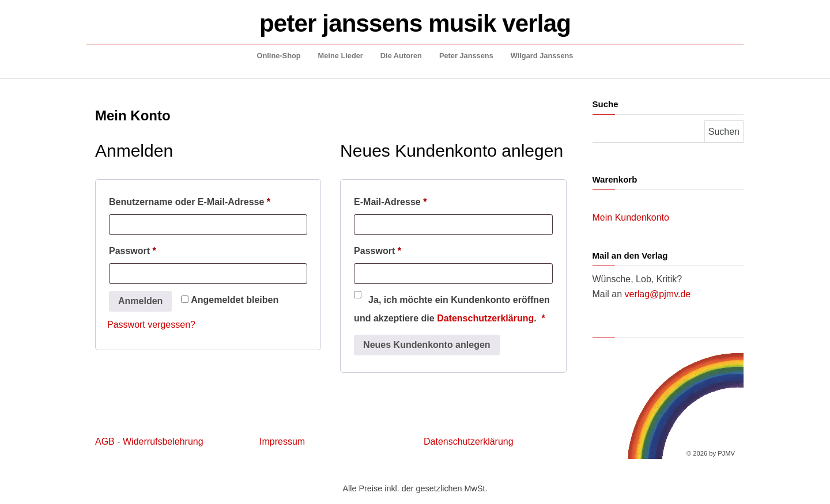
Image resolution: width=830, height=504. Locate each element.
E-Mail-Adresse (416, 200)
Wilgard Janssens (542, 56)
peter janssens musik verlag (415, 23)
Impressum (282, 442)
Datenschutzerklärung (485, 318)
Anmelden (140, 301)
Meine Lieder (341, 56)
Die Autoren (401, 56)
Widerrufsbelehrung (163, 442)
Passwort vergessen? (151, 325)
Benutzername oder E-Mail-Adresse (208, 200)
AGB (105, 442)
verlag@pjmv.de (658, 294)
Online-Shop (279, 56)
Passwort (159, 249)
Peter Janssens (466, 56)
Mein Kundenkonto (631, 217)
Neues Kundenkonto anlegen (427, 345)
